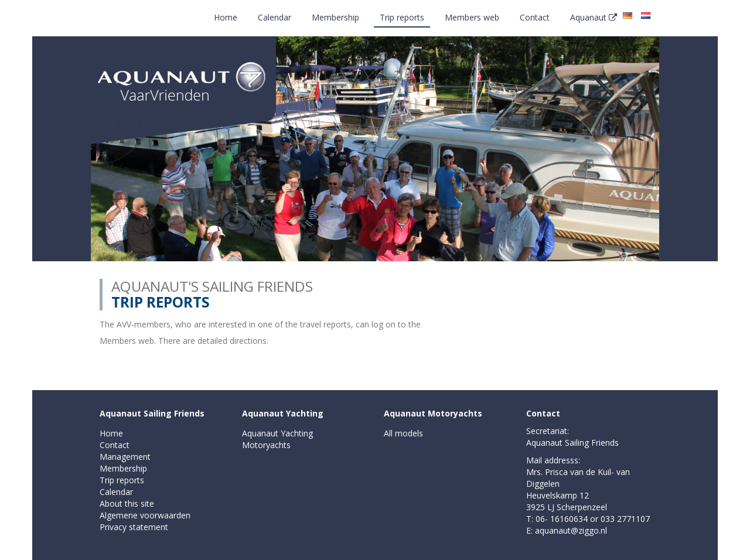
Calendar (275, 17)
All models (403, 433)
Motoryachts (266, 445)
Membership (335, 17)
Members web (472, 17)
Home (226, 17)
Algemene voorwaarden (145, 515)
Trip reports (402, 17)
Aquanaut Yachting (283, 413)
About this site (127, 503)
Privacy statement (134, 527)
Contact (535, 17)
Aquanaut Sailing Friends (152, 413)
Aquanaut (594, 17)
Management (125, 457)
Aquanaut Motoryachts (433, 413)
